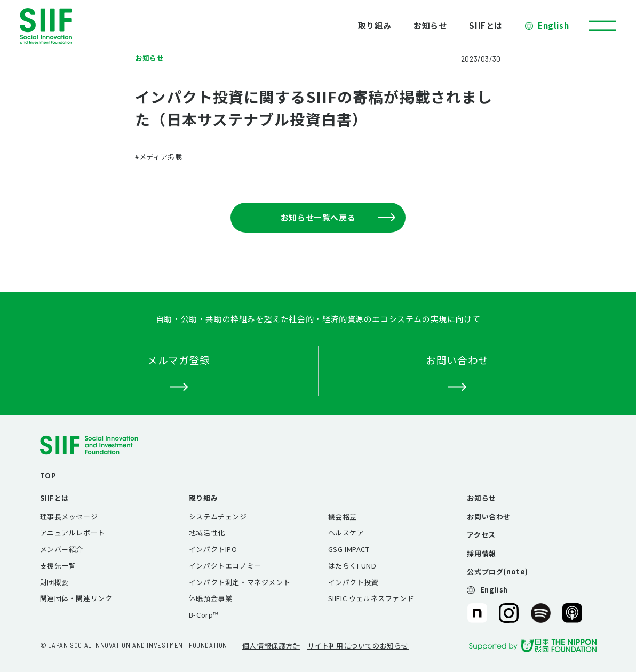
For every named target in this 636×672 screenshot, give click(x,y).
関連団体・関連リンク (76, 598)
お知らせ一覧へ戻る (338, 217)
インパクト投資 (353, 582)
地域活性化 (207, 533)
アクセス (481, 535)
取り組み (375, 25)
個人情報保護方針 (271, 646)
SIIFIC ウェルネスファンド (371, 598)
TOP (48, 475)
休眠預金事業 (211, 598)
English (553, 25)
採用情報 (481, 553)
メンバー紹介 (62, 549)
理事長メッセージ (69, 517)
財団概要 (54, 582)
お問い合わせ (489, 517)
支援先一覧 (58, 566)
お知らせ (430, 25)
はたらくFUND (352, 566)
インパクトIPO (213, 549)
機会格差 (343, 517)
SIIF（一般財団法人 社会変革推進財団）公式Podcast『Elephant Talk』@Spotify (541, 613)
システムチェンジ (218, 517)
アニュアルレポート (73, 533)
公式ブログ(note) (498, 571)
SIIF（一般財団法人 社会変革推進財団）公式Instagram (509, 613)
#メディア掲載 (158, 157)
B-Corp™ (204, 615)
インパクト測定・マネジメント (240, 582)
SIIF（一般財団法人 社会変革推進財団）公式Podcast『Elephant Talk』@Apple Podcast (572, 613)
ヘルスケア (346, 533)
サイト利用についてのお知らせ (358, 646)
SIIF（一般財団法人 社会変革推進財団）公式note (476, 613)
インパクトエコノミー (225, 566)
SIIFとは (486, 25)
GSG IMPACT (349, 549)
